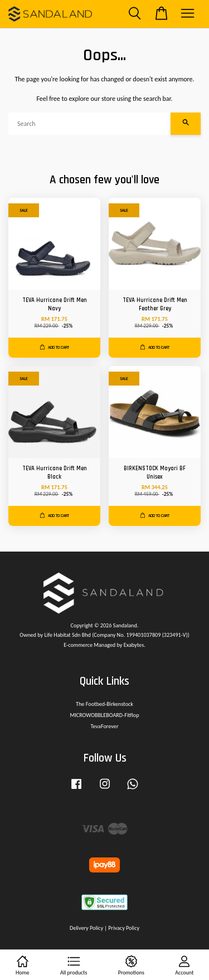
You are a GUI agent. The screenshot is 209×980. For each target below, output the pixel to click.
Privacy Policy (124, 928)
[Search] (89, 124)
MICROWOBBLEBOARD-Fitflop (104, 715)
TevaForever (105, 726)
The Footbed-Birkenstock (104, 704)
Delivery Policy (86, 928)
